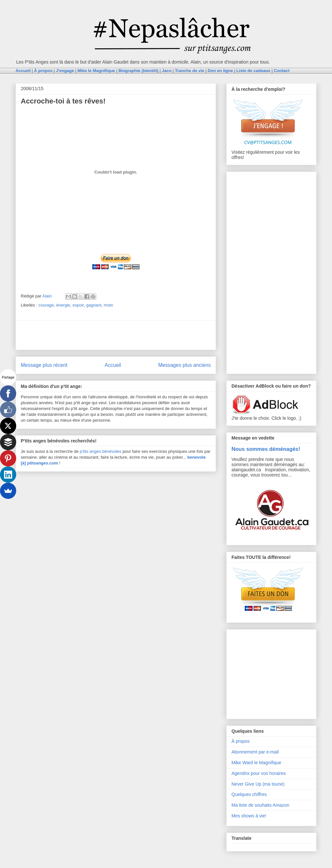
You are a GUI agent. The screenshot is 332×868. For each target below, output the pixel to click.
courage (46, 305)
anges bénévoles (105, 451)
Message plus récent (44, 365)
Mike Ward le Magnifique (256, 763)
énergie (63, 305)
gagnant (94, 305)
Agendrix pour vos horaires (259, 773)
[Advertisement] (116, 335)
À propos (241, 741)
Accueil (113, 365)
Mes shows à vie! (249, 816)
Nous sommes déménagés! (266, 449)
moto (108, 305)
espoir (78, 305)
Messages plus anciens (184, 365)
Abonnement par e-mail (255, 752)
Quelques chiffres (249, 794)
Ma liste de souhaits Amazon (260, 805)
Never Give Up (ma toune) (258, 784)
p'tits (85, 451)
